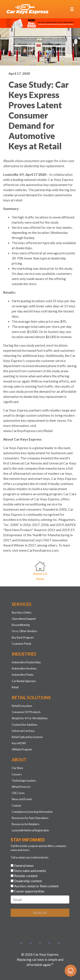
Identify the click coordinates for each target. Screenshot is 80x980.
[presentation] (43, 929)
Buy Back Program (23, 637)
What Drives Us (21, 787)
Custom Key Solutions (25, 725)
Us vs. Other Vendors (24, 631)
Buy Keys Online (22, 612)
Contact (16, 806)
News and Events (22, 799)
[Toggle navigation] (72, 9)
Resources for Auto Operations (30, 818)
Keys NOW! (19, 743)
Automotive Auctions (24, 668)
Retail (15, 687)
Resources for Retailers (25, 824)
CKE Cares (18, 793)
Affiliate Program (22, 749)
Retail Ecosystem (22, 706)
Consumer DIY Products (26, 712)
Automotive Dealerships (26, 662)
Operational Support (24, 619)
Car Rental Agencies (24, 681)
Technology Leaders (24, 781)
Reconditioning (21, 625)
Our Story (17, 768)
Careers (17, 774)
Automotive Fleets (23, 675)
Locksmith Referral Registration (30, 830)
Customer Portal (21, 644)
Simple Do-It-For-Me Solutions (30, 718)
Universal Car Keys (23, 731)
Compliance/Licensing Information (32, 812)
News (40, 579)
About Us (40, 573)
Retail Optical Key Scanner (27, 737)
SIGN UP (40, 913)
